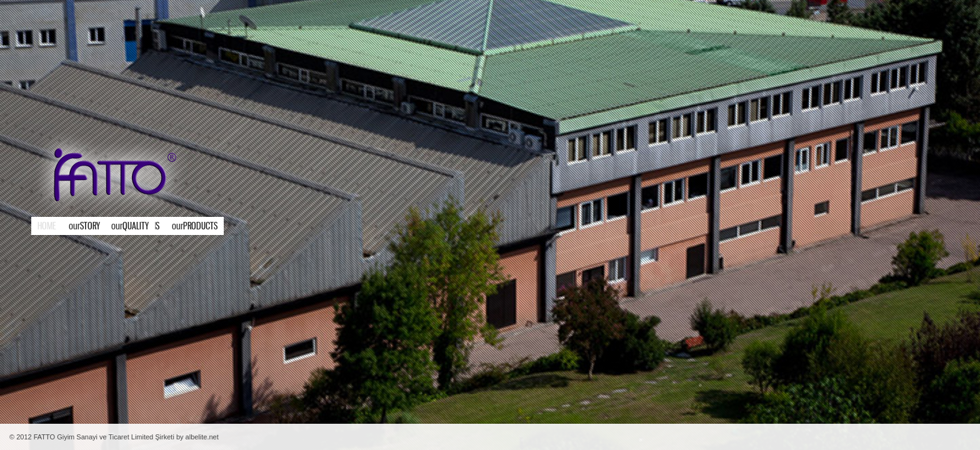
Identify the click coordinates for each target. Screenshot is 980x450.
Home (47, 227)
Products (168, 227)
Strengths (136, 227)
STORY (84, 227)
